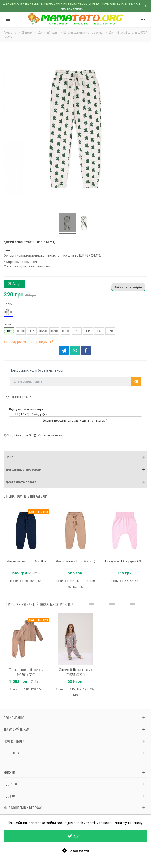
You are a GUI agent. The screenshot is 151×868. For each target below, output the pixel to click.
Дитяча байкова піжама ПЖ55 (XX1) (75, 672)
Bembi (8, 250)
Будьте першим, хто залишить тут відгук (75, 420)
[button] (75, 457)
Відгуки (9, 796)
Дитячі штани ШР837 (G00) (75, 561)
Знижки (9, 772)
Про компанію (14, 718)
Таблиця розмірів (128, 287)
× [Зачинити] (146, 6)
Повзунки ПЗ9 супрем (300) (125, 561)
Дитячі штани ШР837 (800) (26, 561)
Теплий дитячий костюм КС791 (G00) (26, 672)
